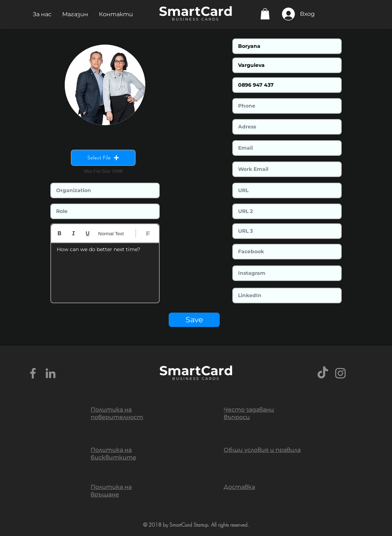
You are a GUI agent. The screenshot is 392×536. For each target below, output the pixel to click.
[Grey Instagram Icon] (340, 373)
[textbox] (105, 271)
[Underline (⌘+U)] (88, 233)
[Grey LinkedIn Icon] (51, 373)
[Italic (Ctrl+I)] (74, 233)
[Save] (194, 320)
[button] (42, 14)
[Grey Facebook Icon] (33, 373)
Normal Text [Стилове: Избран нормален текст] (111, 234)
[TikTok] (323, 373)
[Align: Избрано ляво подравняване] (148, 233)
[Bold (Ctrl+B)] (60, 233)
